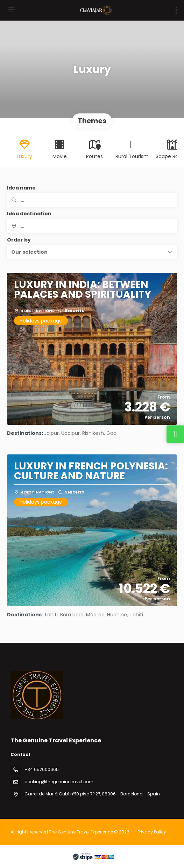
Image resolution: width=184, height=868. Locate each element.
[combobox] (92, 226)
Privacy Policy (152, 832)
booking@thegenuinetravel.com (59, 782)
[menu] (176, 10)
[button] (92, 252)
